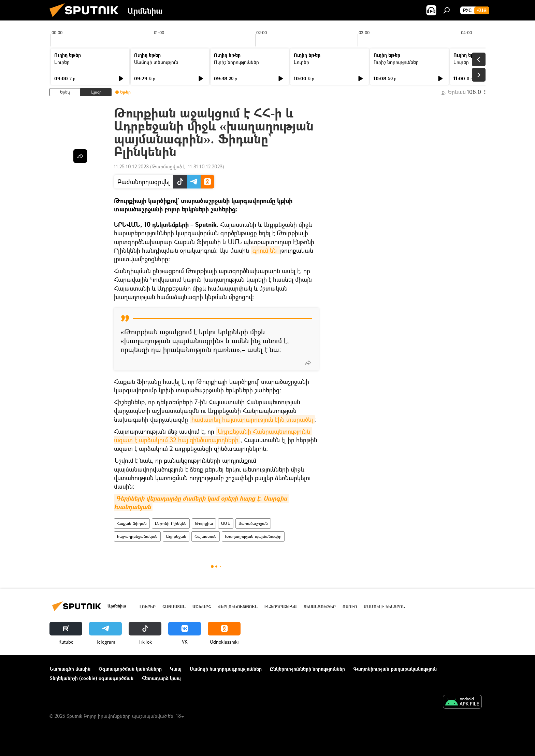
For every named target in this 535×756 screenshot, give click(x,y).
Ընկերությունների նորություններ (307, 669)
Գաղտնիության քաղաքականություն (395, 669)
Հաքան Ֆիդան (132, 523)
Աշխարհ (202, 607)
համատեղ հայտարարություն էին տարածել (252, 419)
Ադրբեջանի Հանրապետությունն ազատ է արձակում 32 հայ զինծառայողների (213, 436)
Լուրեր (62, 62)
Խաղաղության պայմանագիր (253, 536)
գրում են (265, 250)
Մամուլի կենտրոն (384, 607)
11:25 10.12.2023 (131, 166)
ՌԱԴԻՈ (350, 607)
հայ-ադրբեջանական (137, 536)
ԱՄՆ (226, 523)
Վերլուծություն (238, 607)
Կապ (176, 669)
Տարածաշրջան (253, 523)
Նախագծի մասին (70, 669)
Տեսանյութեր (320, 607)
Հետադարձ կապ (161, 678)
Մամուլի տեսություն (156, 62)
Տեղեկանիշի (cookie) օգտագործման (91, 678)
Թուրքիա (204, 523)
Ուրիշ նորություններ (236, 62)
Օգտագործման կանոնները (130, 669)
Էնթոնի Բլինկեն (171, 523)
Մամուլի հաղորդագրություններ (226, 669)
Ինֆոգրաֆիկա (281, 607)
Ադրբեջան (176, 536)
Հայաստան (206, 536)
